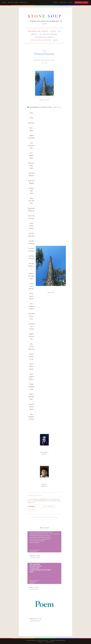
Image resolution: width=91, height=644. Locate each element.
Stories (53, 31)
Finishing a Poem (35, 556)
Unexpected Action (35, 619)
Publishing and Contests (38, 31)
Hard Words (51, 506)
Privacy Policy (50, 642)
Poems (59, 31)
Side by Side (32, 510)
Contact (41, 642)
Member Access (81, 2)
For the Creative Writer (41, 40)
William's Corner (13, 2)
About (4, 2)
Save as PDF (44, 63)
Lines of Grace (34, 587)
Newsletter (24, 2)
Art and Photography (48, 34)
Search (56, 2)
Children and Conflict (44, 37)
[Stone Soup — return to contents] (45, 16)
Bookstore (63, 2)
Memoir (34, 34)
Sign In (70, 2)
